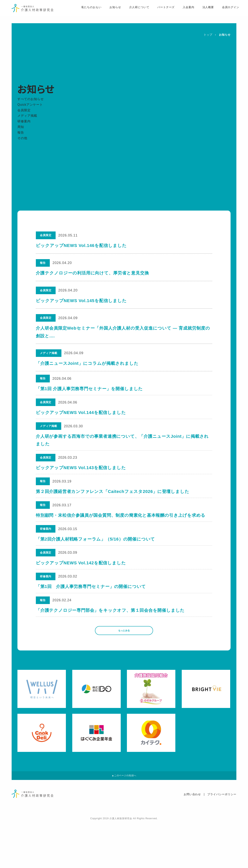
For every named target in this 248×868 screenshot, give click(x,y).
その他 (22, 138)
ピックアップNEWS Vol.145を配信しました (81, 301)
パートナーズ (159, 12)
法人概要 (201, 12)
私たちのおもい (83, 12)
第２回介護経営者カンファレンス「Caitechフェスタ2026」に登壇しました (113, 509)
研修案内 (24, 121)
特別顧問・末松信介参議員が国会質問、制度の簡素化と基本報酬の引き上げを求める (121, 536)
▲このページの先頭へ (124, 819)
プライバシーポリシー (222, 840)
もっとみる (124, 670)
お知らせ (108, 12)
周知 (21, 127)
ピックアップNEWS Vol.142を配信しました (81, 591)
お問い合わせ (192, 840)
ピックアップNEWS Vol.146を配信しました (81, 245)
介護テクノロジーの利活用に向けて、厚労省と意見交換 (92, 273)
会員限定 (24, 110)
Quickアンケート (30, 105)
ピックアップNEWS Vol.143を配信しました (81, 481)
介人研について (132, 12)
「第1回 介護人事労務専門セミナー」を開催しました (90, 391)
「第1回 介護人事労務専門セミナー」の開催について (91, 619)
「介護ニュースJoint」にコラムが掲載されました (87, 363)
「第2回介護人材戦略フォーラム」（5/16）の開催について (96, 564)
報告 (21, 132)
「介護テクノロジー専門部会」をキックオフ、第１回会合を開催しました (111, 646)
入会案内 (181, 12)
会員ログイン (224, 12)
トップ (208, 35)
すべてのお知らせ (31, 99)
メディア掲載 (27, 116)
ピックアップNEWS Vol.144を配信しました (81, 418)
